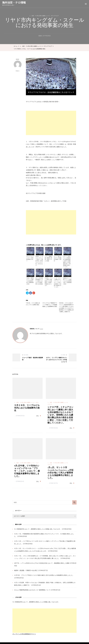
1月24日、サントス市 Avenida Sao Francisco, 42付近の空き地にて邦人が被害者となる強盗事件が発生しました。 (61, 473)
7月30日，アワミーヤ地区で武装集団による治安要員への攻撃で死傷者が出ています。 (49, 282)
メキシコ (50, 404)
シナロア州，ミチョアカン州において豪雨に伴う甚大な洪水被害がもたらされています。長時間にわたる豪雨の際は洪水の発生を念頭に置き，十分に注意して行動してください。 (60, 415)
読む (39, 416)
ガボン (37, 402)
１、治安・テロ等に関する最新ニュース (40, 16)
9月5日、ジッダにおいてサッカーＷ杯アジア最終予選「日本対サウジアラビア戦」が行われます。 (39, 261)
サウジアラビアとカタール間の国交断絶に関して (30, 259)
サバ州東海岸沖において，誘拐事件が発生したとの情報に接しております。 (38, 529)
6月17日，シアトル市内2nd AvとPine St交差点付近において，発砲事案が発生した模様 (42, 563)
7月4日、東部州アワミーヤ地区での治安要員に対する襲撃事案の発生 (30, 281)
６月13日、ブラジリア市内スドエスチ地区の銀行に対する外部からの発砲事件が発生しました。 (44, 575)
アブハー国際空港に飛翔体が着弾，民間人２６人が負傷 (48, 259)
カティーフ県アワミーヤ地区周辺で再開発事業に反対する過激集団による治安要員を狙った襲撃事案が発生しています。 (67, 262)
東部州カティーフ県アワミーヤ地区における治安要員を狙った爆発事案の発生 (67, 281)
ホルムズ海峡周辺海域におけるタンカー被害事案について (32, 590)
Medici (18, 66)
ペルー (37, 463)
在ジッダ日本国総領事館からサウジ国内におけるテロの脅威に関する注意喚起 (39, 281)
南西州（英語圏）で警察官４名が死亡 (26, 570)
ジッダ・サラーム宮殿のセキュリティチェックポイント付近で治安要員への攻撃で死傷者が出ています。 (58, 283)
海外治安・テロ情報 (14, 3)
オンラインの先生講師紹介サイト (24, 634)
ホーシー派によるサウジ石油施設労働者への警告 (58, 259)
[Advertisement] (51, 123)
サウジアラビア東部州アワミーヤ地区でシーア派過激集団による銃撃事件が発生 (50, 305)
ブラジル (50, 465)
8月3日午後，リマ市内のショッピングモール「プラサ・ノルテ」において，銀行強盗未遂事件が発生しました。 (27, 471)
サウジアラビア (55, 16)
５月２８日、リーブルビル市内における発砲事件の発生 (27, 408)
